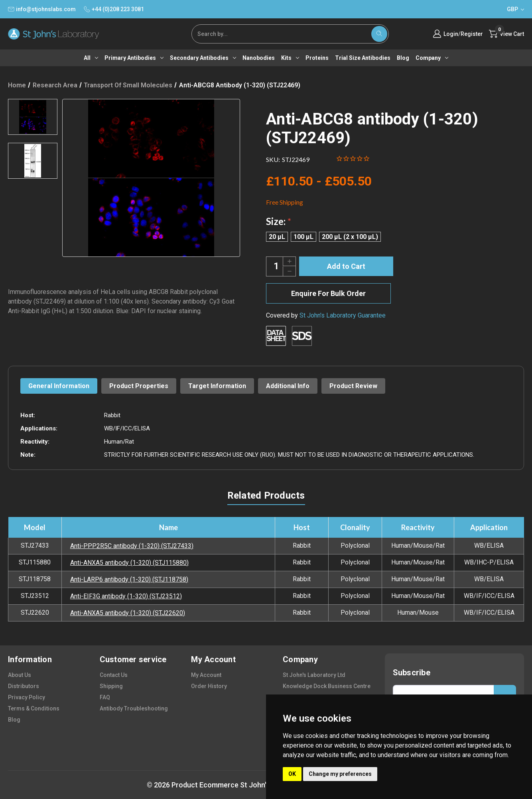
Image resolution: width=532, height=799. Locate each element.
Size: (279, 221)
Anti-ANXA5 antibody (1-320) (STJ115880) (129, 563)
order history (209, 686)
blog (14, 720)
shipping (111, 686)
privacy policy (27, 697)
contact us (114, 675)
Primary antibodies (134, 58)
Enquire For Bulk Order (328, 293)
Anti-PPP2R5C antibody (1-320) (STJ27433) (132, 546)
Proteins (317, 58)
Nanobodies (259, 58)
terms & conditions (34, 708)
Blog (403, 58)
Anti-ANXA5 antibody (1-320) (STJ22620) (128, 613)
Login (451, 34)
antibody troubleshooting (134, 708)
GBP (515, 9)
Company (432, 58)
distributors (24, 686)
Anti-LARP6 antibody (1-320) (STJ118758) (129, 579)
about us (20, 675)
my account (206, 675)
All (91, 58)
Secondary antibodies (203, 58)
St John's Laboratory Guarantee (343, 315)
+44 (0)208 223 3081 (114, 9)
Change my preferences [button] (340, 774)
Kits (290, 58)
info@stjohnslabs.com (42, 9)
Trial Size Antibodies (363, 58)
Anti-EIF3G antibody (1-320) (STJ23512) (126, 596)
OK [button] (292, 774)
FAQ (105, 697)
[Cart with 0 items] (506, 34)
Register (472, 34)
